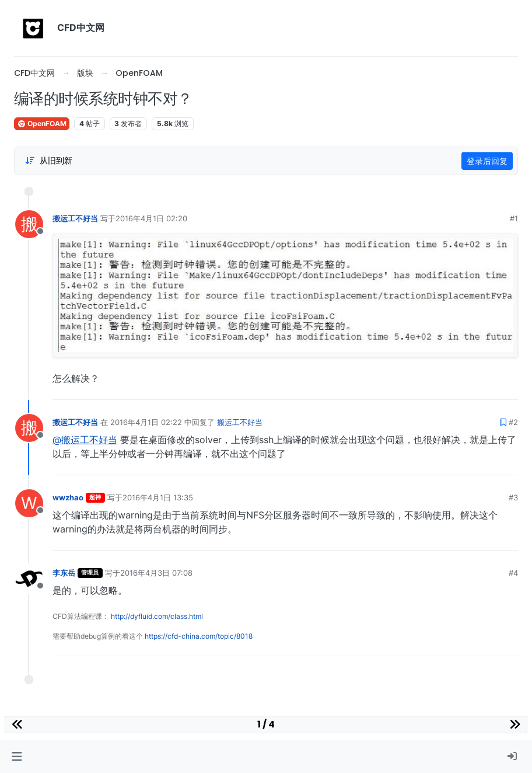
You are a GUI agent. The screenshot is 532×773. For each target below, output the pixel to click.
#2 (513, 422)
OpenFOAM (42, 123)
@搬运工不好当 (85, 440)
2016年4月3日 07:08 (156, 573)
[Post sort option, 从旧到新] (48, 161)
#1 (514, 218)
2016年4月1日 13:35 (158, 497)
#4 (513, 573)
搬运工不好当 (75, 218)
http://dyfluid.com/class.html (157, 616)
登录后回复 (487, 161)
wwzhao (68, 497)
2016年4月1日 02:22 (146, 422)
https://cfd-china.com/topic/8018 (199, 636)
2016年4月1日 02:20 (151, 218)
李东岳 (64, 573)
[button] (17, 757)
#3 (513, 497)
